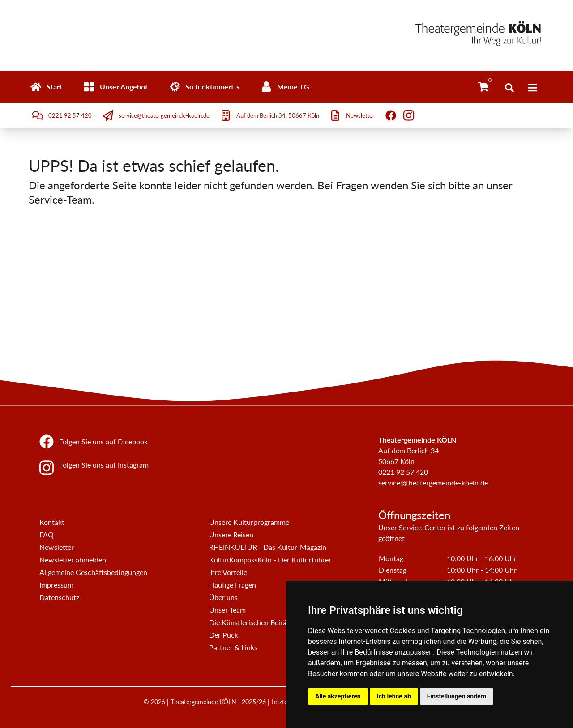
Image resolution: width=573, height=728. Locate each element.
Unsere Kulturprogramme (249, 522)
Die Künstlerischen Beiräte (251, 622)
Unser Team (227, 610)
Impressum (56, 585)
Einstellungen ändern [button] (457, 696)
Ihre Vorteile (228, 572)
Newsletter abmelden (73, 560)
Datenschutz (59, 597)
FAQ (47, 534)
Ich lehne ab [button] (394, 696)
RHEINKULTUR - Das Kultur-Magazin (268, 547)
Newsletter (57, 547)
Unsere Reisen (231, 534)
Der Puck (224, 635)
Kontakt (52, 522)
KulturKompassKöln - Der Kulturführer (270, 560)
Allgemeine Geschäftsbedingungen (93, 572)
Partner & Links (233, 647)
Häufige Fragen (233, 585)
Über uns (223, 597)
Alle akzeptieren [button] (338, 696)
